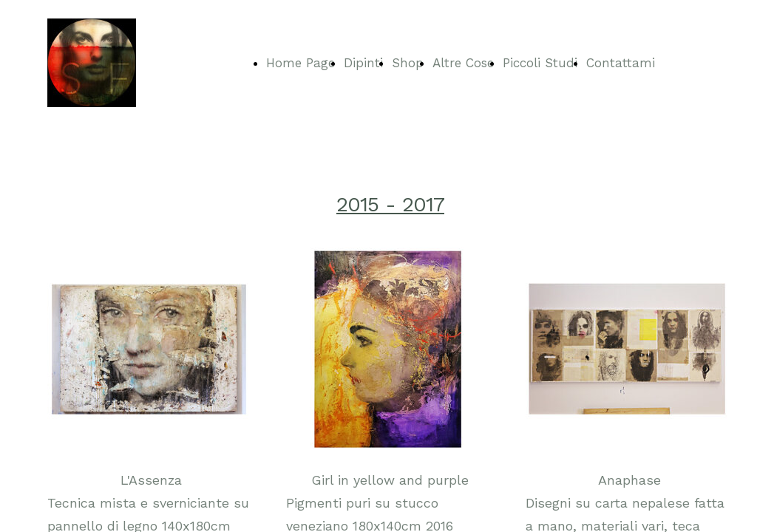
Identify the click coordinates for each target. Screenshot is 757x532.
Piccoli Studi (540, 63)
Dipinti (363, 63)
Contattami (621, 63)
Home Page (301, 63)
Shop (408, 63)
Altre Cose (463, 63)
